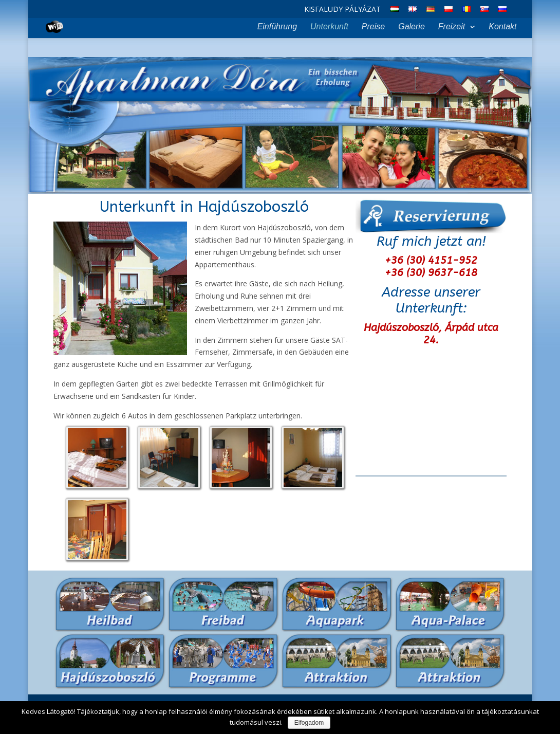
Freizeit (452, 27)
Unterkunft (329, 27)
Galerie (412, 27)
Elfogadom (309, 723)
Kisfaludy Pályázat (342, 10)
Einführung (277, 27)
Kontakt (502, 27)
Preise (373, 27)
